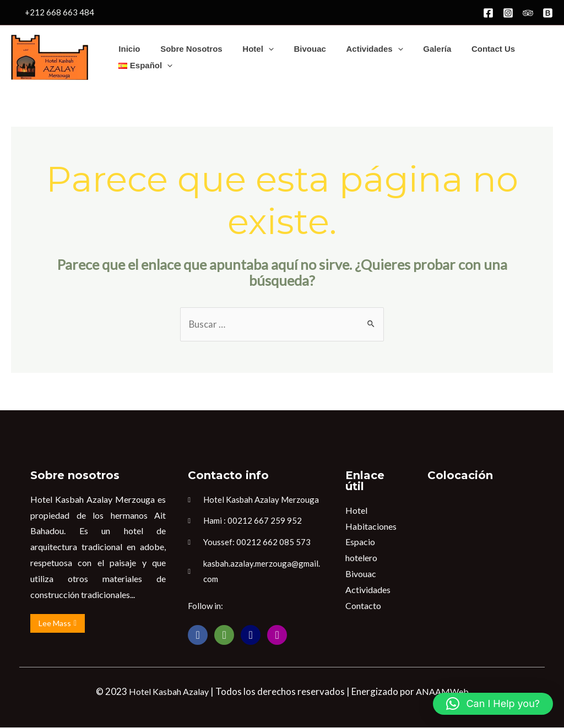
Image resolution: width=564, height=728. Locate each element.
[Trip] (528, 13)
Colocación (460, 475)
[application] (259, 49)
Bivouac (297, 49)
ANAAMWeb (442, 692)
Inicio (128, 49)
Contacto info (228, 475)
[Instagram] (508, 13)
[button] (493, 704)
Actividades (358, 49)
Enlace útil (365, 481)
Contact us (470, 49)
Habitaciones (371, 526)
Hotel (249, 49)
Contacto (363, 605)
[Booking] (548, 13)
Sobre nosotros (186, 49)
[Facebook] (488, 13)
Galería (417, 49)
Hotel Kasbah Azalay (169, 692)
